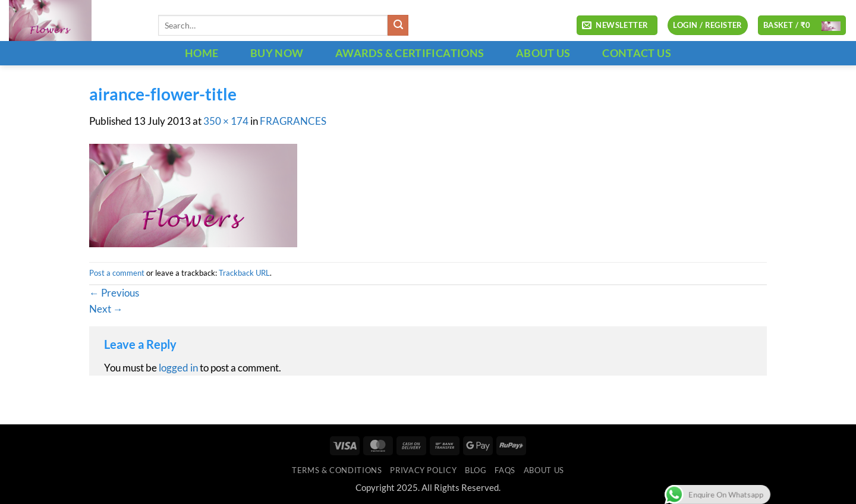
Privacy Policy (423, 470)
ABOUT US (543, 53)
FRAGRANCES (293, 121)
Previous (114, 293)
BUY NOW (277, 53)
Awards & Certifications (410, 53)
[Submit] (398, 25)
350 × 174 (226, 121)
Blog (476, 470)
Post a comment (117, 273)
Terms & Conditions (337, 470)
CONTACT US (637, 53)
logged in (178, 368)
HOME (202, 53)
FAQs (505, 470)
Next (106, 309)
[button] (617, 26)
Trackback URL (244, 273)
